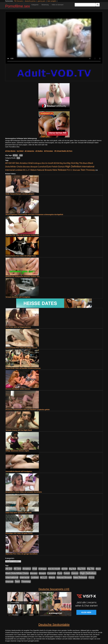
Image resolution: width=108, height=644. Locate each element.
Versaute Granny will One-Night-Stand (19, 430)
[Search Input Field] (85, 5)
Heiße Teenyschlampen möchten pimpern (20, 194)
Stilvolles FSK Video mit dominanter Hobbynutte (22, 235)
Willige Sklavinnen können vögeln (17, 451)
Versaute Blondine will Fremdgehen (18, 297)
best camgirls (52, 1)
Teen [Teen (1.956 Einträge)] (83, 170)
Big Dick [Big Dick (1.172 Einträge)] (71, 163)
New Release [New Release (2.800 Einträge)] (59, 170)
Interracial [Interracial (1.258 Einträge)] (10, 170)
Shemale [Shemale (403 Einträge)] (76, 170)
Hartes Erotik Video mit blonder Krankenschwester (23, 368)
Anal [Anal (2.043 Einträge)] (30, 163)
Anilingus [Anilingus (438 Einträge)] (37, 163)
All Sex (15, 155)
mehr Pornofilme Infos (12, 147)
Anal (21, 155)
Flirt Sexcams (19, 1)
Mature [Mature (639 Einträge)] (34, 170)
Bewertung (45, 5)
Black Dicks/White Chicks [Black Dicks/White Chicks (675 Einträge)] (17, 573)
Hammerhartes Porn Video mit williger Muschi (21, 348)
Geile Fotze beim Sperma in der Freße (19, 513)
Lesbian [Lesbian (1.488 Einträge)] (19, 170)
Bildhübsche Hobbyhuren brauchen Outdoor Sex (22, 276)
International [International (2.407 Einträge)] (88, 167)
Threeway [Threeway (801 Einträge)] (90, 170)
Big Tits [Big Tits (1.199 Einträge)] (79, 163)
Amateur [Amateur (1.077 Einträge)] (24, 163)
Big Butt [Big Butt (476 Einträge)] (63, 163)
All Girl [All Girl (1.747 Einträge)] (8, 163)
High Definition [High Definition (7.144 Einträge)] (73, 166)
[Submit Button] (98, 5)
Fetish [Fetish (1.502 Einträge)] (55, 167)
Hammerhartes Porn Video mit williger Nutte (21, 256)
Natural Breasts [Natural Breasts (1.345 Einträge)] (45, 170)
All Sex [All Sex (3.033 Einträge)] (16, 163)
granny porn (42, 1)
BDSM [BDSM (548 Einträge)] (57, 163)
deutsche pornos (30, 1)
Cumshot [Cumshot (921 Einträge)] (42, 167)
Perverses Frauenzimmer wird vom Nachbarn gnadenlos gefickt (28, 410)
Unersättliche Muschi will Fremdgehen (19, 471)
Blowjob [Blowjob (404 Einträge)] (34, 167)
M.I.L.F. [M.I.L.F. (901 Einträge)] (27, 170)
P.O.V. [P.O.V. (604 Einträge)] (69, 170)
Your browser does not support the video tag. (54, 38)
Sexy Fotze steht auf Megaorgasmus (18, 327)
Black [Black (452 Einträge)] (85, 163)
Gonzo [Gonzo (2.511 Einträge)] (61, 167)
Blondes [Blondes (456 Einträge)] (27, 167)
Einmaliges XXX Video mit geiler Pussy (19, 533)
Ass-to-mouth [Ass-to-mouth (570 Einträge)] (47, 163)
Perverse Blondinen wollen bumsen (18, 389)
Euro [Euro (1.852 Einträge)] (49, 167)
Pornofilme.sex (18, 6)
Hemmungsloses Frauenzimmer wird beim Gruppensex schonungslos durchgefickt (34, 214)
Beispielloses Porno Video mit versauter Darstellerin (24, 492)
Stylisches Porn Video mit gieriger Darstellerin (22, 554)
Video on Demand (58, 5)
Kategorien (35, 5)
